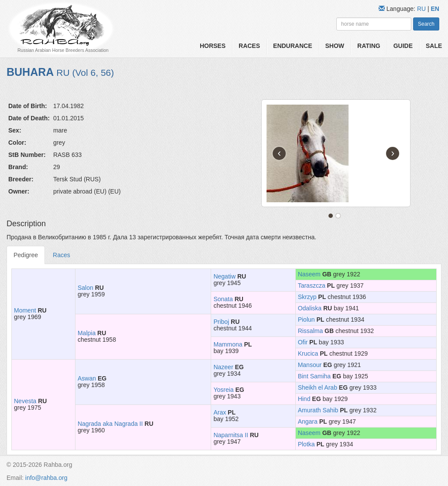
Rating (369, 46)
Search (426, 24)
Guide (403, 46)
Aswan (87, 378)
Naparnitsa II (231, 435)
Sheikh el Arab (318, 387)
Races (249, 46)
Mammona (228, 344)
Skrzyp (307, 297)
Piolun (306, 319)
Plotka (306, 444)
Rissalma (311, 331)
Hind (304, 399)
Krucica (308, 353)
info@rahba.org (46, 478)
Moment (25, 310)
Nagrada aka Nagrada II (110, 424)
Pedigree (26, 255)
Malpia (87, 333)
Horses (213, 46)
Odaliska (310, 308)
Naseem (309, 274)
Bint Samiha (314, 376)
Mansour (310, 365)
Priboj (221, 322)
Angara (308, 421)
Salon (85, 288)
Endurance (292, 46)
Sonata (223, 299)
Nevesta (25, 401)
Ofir (303, 342)
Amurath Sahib (318, 410)
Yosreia (223, 390)
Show (335, 46)
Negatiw (224, 276)
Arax (220, 412)
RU (422, 9)
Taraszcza (312, 285)
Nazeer (223, 367)
